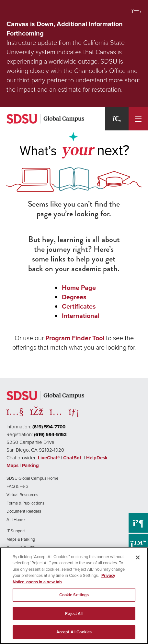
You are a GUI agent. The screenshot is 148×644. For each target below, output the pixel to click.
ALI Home (16, 520)
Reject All (74, 613)
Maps (12, 465)
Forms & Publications (25, 503)
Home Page (79, 288)
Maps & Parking (21, 539)
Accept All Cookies (74, 632)
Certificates (79, 306)
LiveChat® (49, 458)
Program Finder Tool (75, 338)
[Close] (138, 557)
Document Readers (24, 511)
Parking (30, 465)
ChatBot (73, 458)
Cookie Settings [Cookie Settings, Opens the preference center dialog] (74, 595)
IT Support (16, 531)
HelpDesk (97, 458)
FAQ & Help (17, 486)
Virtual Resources (22, 495)
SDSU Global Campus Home (32, 478)
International (81, 316)
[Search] (117, 119)
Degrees (74, 297)
